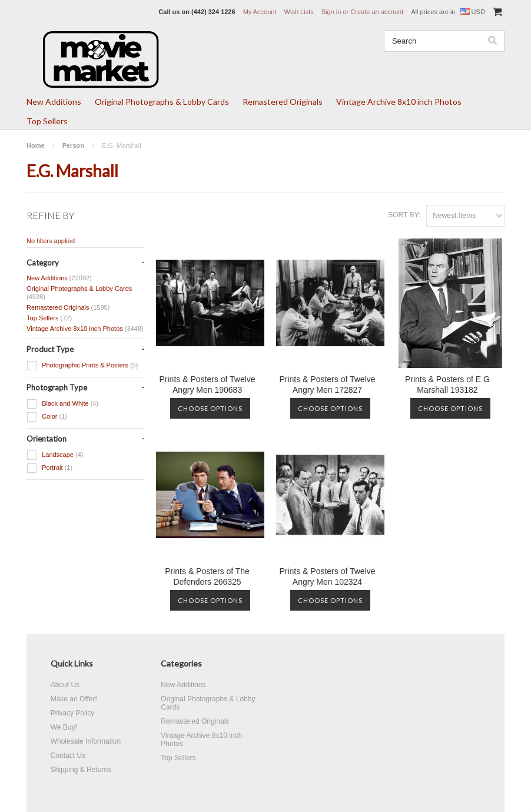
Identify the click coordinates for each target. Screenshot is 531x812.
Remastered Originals (283, 102)
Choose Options (210, 408)
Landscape (55, 455)
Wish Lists (299, 12)
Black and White (62, 404)
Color (47, 417)
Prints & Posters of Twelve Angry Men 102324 (327, 576)
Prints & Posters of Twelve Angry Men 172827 (327, 385)
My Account (260, 12)
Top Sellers (47, 121)
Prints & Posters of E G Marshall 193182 (447, 385)
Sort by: (404, 215)
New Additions (54, 102)
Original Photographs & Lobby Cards (162, 102)
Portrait (49, 468)
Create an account (377, 12)
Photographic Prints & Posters (82, 366)
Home (36, 145)
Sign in (331, 12)
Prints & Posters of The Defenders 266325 (207, 576)
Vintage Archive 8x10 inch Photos (399, 102)
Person (73, 145)
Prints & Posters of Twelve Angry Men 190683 (207, 385)
